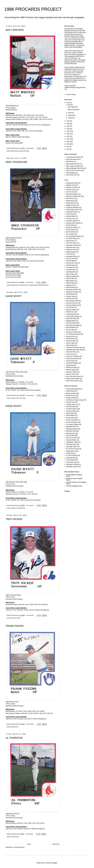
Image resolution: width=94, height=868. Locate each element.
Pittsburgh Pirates (71, 444)
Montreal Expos (33, 285)
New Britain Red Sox (72, 290)
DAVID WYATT (14, 296)
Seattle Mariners (71, 451)
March (70, 113)
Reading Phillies (71, 321)
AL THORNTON (14, 738)
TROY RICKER (14, 519)
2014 (68, 139)
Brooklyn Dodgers (71, 398)
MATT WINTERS (15, 30)
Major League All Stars (73, 164)
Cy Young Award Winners (74, 157)
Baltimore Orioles (71, 393)
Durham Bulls (70, 225)
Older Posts (56, 844)
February (71, 115)
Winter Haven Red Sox (73, 381)
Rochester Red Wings (73, 325)
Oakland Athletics (71, 440)
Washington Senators (72, 467)
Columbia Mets (70, 216)
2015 (68, 136)
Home (29, 844)
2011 (68, 147)
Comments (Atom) (19, 847)
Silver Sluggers (71, 173)
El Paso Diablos (71, 230)
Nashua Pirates (71, 287)
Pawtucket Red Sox (43, 285)
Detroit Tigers (70, 413)
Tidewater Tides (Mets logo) (18, 508)
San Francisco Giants (72, 449)
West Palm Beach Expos (73, 376)
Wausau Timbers (71, 374)
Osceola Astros (71, 299)
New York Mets (70, 436)
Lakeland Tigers (71, 265)
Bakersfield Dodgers (72, 194)
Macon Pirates (70, 274)
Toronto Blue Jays (71, 462)
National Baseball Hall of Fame (75, 168)
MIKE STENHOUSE (16, 162)
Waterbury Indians (71, 367)
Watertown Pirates (71, 372)
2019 (68, 126)
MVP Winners (70, 162)
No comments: (30, 148)
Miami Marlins (70, 281)
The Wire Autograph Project (74, 486)
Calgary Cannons (71, 205)
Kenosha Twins (71, 259)
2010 (68, 149)
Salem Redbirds (71, 327)
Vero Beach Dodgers (72, 363)
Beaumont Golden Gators (74, 196)
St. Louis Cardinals (72, 455)
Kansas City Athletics (72, 420)
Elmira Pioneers (15, 837)
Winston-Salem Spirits (73, 379)
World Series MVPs (72, 175)
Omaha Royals (70, 294)
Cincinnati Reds (71, 407)
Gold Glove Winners (72, 159)
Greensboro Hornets (72, 245)
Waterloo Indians (71, 370)
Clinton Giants (70, 214)
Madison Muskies (71, 276)
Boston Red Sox (15, 285)
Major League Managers (73, 166)
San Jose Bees (71, 330)
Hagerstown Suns (71, 250)
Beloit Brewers (15, 727)
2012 (68, 144)
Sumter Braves (70, 339)
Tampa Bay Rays (71, 458)
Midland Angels (71, 283)
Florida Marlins (70, 415)
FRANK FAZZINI (15, 626)
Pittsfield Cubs (70, 312)
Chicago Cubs (70, 402)
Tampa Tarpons (71, 345)
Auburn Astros (70, 192)
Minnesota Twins (24, 285)
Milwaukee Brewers (72, 429)
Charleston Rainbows (72, 207)
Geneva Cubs (70, 241)
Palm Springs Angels (72, 301)
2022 (68, 103)
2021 (68, 121)
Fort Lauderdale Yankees (73, 236)
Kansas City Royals (24, 151)
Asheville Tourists (71, 190)
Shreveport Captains (72, 332)
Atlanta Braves (70, 391)
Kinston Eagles (70, 261)
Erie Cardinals (70, 234)
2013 (68, 142)
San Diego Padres (71, 447)
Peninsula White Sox (72, 305)
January (71, 118)
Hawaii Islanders (71, 252)
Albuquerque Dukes (72, 183)
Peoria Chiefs (70, 307)
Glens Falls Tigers (71, 243)
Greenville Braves (71, 247)
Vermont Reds (70, 361)
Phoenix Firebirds (71, 310)
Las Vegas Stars (71, 267)
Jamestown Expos (16, 618)
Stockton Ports (70, 336)
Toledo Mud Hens (71, 352)
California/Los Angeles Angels (75, 400)
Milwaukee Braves (71, 427)
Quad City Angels (71, 319)
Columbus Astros (71, 219)
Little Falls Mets (71, 270)
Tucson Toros (70, 354)
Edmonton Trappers (72, 227)
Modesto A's (70, 285)
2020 (68, 124)
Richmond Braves (71, 323)
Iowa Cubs (69, 254)
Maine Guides (70, 279)
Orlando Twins (70, 296)
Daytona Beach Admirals (73, 223)
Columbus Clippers (72, 221)
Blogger (55, 863)
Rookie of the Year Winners (74, 170)
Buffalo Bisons (14, 151)
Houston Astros (71, 418)
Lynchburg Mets (71, 272)
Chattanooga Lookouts (73, 210)
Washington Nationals (72, 464)
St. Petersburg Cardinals (73, 334)
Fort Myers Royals (71, 238)
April (70, 105)
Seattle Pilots (70, 453)
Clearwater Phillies (72, 212)
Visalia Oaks (70, 365)
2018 (68, 129)
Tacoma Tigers (70, 343)
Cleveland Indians (71, 409)
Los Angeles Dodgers (72, 424)
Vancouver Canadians (73, 356)
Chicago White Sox (72, 404)
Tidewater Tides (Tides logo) (18, 398)
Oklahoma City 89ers (72, 292)
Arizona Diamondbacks (73, 389)
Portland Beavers (71, 314)
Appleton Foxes (71, 185)
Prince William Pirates (73, 316)
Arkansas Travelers (72, 187)
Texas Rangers (70, 460)
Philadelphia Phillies (72, 442)
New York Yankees (72, 438)
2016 (68, 134)
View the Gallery (71, 95)
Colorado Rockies (71, 411)
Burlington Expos (71, 203)
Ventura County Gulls (72, 359)
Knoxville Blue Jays (72, 263)
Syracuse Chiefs (71, 341)
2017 (68, 131)
